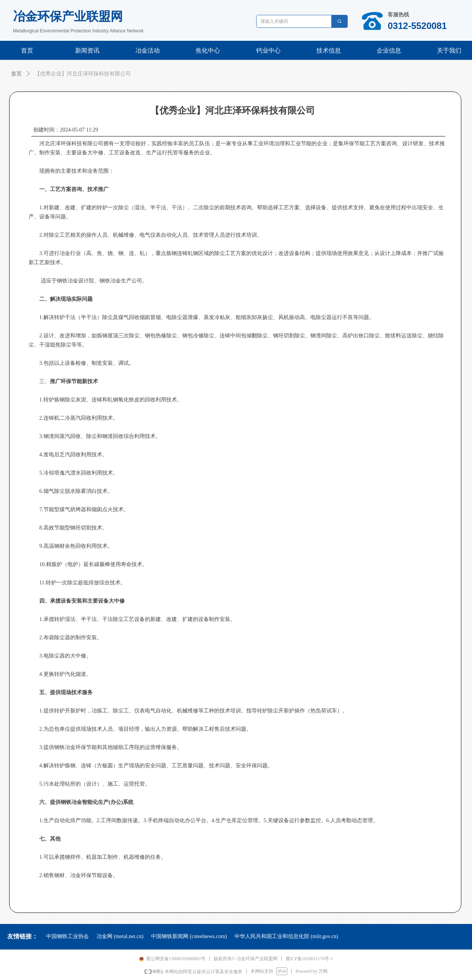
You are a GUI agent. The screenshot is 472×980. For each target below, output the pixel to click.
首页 (16, 74)
